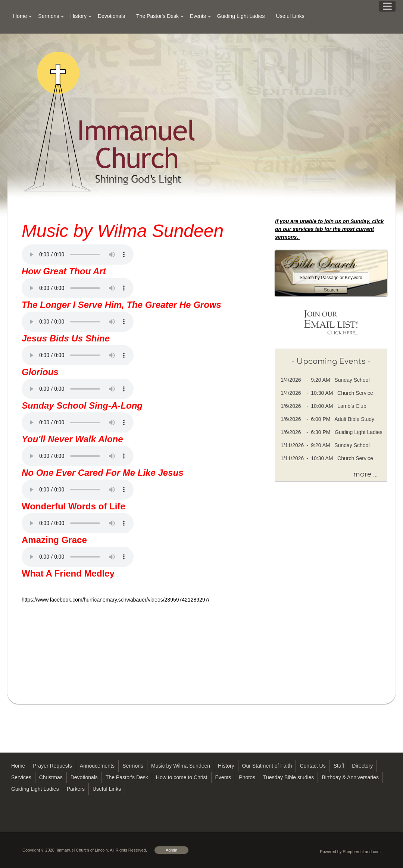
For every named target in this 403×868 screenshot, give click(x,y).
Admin (171, 850)
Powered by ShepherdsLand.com (350, 852)
